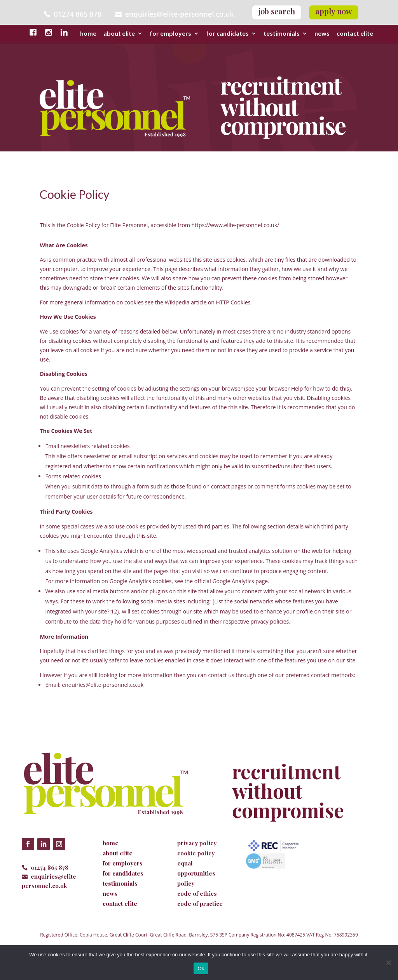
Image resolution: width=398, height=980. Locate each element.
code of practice (200, 904)
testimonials (282, 34)
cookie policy (196, 853)
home (88, 34)
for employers (170, 34)
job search (277, 11)
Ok (201, 969)
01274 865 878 (50, 867)
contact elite (355, 34)
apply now (334, 11)
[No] (388, 963)
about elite (119, 34)
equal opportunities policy (196, 873)
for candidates (227, 34)
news (322, 34)
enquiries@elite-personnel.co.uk (180, 14)
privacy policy (197, 843)
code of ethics (197, 893)
